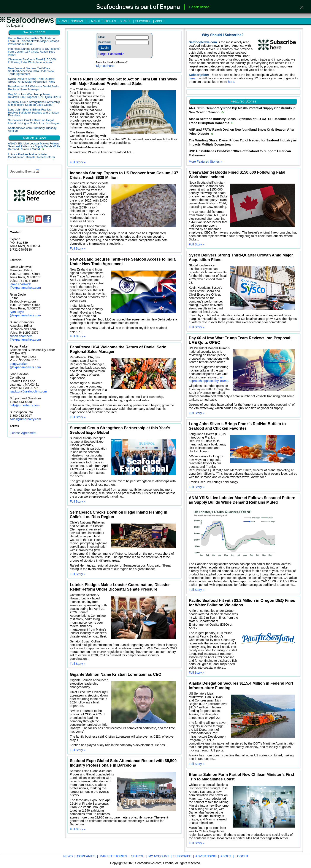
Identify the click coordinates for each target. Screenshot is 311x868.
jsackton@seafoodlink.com (28, 391)
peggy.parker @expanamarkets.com (25, 365)
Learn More (199, 7)
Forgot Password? (111, 54)
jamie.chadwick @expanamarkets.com (25, 286)
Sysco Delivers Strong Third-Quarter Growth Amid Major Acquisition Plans (32, 80)
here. (193, 78)
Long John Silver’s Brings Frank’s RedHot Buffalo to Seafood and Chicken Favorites (33, 112)
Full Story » (78, 162)
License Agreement (23, 433)
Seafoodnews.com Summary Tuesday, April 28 (33, 129)
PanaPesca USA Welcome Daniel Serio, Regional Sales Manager (34, 88)
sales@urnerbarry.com (25, 419)
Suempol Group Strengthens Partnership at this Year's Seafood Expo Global (34, 103)
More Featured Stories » (205, 162)
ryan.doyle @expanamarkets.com (25, 314)
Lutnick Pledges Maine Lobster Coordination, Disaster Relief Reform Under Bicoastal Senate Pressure (31, 157)
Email (102, 37)
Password (104, 42)
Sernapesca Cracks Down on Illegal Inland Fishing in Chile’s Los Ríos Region (34, 122)
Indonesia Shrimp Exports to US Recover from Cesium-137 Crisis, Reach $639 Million (34, 52)
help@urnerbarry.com (25, 405)
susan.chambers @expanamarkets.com (25, 338)
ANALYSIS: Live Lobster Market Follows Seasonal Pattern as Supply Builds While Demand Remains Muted (34, 146)
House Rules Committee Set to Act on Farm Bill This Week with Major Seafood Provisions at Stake (34, 41)
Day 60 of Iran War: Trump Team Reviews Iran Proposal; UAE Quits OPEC (34, 96)
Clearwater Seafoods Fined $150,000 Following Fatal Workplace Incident (32, 61)
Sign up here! (105, 66)
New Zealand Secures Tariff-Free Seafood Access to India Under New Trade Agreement (31, 71)
